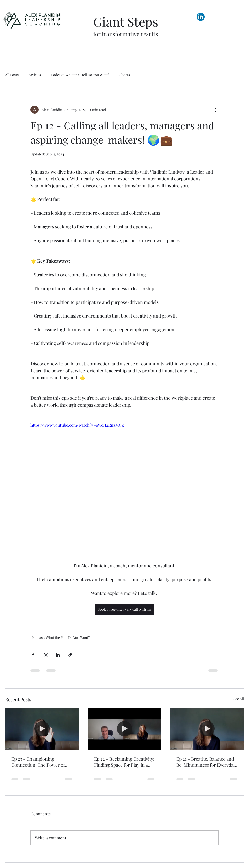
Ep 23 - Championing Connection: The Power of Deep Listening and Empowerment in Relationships (38, 762)
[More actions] (215, 110)
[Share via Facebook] (33, 655)
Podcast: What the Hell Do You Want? (80, 75)
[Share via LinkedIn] (58, 655)
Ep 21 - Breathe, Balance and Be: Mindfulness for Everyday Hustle (206, 762)
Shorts (125, 75)
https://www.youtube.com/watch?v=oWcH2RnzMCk (77, 425)
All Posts (12, 75)
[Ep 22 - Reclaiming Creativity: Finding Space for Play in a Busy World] (125, 729)
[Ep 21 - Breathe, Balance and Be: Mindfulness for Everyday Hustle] (207, 729)
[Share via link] (70, 655)
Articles (35, 75)
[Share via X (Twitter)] (45, 655)
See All (239, 699)
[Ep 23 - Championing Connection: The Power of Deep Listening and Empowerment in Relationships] (42, 729)
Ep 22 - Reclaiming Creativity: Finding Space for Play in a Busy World (124, 762)
